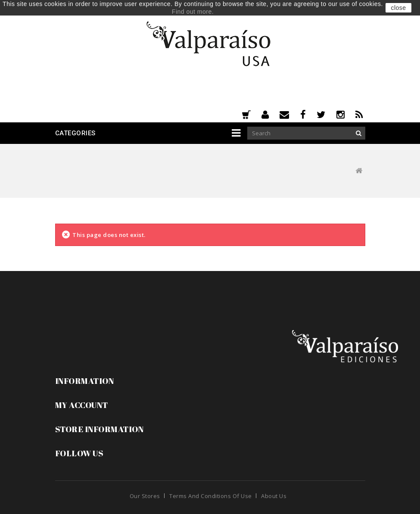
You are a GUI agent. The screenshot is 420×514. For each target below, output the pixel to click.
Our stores (145, 496)
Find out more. (193, 12)
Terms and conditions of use (211, 496)
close (398, 8)
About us (274, 496)
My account (82, 405)
